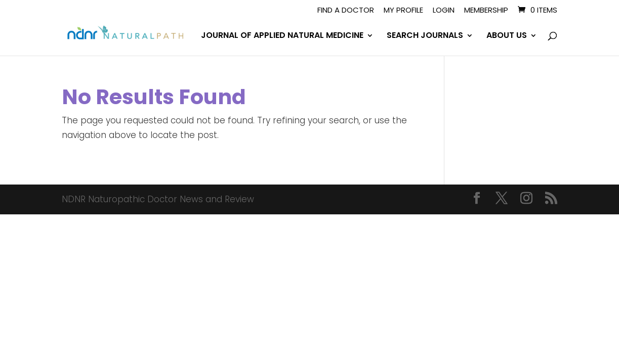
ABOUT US (507, 36)
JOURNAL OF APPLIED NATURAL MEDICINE (282, 36)
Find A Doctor (346, 11)
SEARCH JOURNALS (425, 36)
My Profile (403, 11)
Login (444, 11)
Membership (486, 11)
